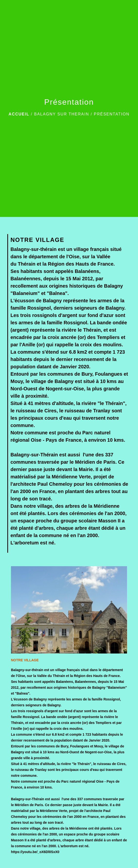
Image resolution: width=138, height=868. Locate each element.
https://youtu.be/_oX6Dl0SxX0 (35, 852)
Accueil (19, 114)
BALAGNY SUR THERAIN (62, 114)
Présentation (112, 114)
